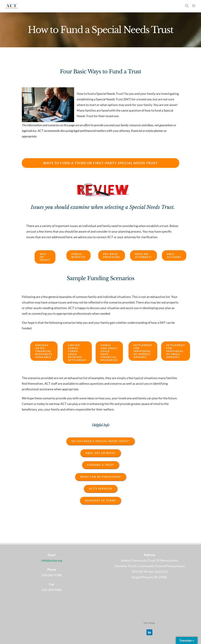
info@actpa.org (52, 560)
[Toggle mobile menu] (194, 6)
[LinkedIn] (149, 632)
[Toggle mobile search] (187, 6)
